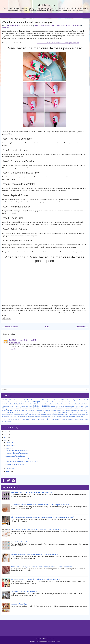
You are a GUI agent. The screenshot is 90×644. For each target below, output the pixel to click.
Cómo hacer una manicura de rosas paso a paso (28, 22)
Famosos (47, 404)
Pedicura (80, 413)
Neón (32, 413)
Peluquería (5, 415)
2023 (6, 440)
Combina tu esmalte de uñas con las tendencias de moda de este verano (35, 579)
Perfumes (11, 415)
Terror (82, 417)
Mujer (9, 413)
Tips (4, 419)
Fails (37, 404)
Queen (59, 415)
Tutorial (68, 26)
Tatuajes (63, 417)
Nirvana (36, 413)
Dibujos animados (58, 402)
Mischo (77, 411)
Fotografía (72, 404)
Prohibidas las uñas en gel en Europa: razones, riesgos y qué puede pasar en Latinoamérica (42, 567)
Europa (28, 404)
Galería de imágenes (42, 406)
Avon (39, 400)
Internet (53, 408)
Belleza (37, 26)
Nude (56, 413)
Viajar (87, 420)
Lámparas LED (68, 408)
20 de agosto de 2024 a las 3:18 (25, 340)
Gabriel (11, 340)
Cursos (49, 402)
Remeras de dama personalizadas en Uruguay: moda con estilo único (34, 554)
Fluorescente (65, 404)
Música (14, 413)
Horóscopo (16, 408)
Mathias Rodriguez (13, 26)
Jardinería (60, 408)
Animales (30, 400)
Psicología (54, 415)
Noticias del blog (49, 413)
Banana (49, 400)
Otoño (60, 413)
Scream (38, 417)
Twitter (43, 420)
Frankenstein (5, 406)
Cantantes (5, 402)
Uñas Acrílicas (56, 420)
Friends (22, 406)
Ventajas (77, 420)
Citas (18, 402)
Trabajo (23, 420)
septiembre (10, 469)
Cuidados (43, 402)
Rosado (7, 417)
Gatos (53, 406)
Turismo (33, 420)
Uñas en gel (64, 420)
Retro (78, 415)
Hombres (10, 408)
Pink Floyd (28, 415)
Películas (85, 413)
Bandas (54, 400)
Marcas (33, 411)
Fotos (77, 404)
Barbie (58, 400)
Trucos (28, 420)
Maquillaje (24, 411)
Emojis (4, 404)
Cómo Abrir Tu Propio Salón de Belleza (24, 592)
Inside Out (32, 408)
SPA (55, 417)
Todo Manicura (45, 5)
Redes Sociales (67, 415)
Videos (78, 26)
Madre (86, 408)
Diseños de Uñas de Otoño (15, 465)
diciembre (9, 442)
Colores (22, 402)
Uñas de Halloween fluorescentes (17, 453)
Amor (17, 400)
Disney (77, 402)
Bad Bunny (43, 400)
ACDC (13, 400)
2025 (7, 400)
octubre (9, 448)
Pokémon (43, 415)
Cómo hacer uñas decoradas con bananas (20, 459)
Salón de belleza (19, 417)
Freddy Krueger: (14, 406)
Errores (8, 404)
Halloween (75, 406)
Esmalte (13, 404)
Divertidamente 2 (84, 402)
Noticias (41, 413)
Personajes (17, 415)
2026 (10, 400)
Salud (27, 417)
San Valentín (33, 417)
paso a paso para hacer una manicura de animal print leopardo (58, 43)
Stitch (58, 417)
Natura (23, 413)
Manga (4, 411)
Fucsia (31, 406)
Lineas (82, 408)
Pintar (33, 415)
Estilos (23, 404)
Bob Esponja (80, 400)
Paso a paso (56, 26)
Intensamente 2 (46, 408)
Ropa (3, 417)
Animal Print (23, 400)
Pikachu (22, 415)
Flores (43, 26)
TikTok (86, 417)
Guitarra (58, 406)
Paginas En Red (40, 641)
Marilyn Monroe (40, 411)
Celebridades (12, 402)
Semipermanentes (46, 417)
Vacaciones (71, 420)
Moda (82, 411)
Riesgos (83, 415)
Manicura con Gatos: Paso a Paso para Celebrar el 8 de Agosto (32, 492)
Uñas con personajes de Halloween (18, 450)
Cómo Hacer (28, 402)
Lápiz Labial (76, 408)
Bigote (75, 400)
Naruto (19, 413)
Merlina (63, 411)
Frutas (26, 406)
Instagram (38, 408)
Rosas (63, 26)
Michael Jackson (70, 411)
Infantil (27, 408)
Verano (82, 420)
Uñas (73, 26)
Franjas (86, 404)
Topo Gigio (17, 420)
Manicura (48, 26)
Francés (81, 404)
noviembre (10, 445)
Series (52, 417)
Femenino (53, 404)
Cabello (86, 400)
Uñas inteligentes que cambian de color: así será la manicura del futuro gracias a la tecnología (43, 517)
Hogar (87, 406)
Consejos (36, 402)
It (57, 408)
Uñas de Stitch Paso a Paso (20, 542)
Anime (35, 400)
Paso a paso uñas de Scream (15, 456)
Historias (81, 406)
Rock (87, 415)
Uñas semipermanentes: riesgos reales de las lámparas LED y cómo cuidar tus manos (40, 530)
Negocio (28, 413)
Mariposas (48, 411)
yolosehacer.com (15, 343)
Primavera (48, 415)
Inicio (47, 327)
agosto (8, 471)
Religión (75, 415)
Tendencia (77, 417)
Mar (29, 411)
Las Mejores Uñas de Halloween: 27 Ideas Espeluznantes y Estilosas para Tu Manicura (40, 505)
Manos (19, 411)
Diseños (71, 402)
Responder (12, 349)
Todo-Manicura (10, 420)
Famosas (42, 404)
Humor (22, 408)
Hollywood (5, 408)
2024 (3, 400)
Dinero (66, 402)
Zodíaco (9, 422)
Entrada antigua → (82, 327)
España (18, 404)
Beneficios (70, 400)
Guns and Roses (66, 406)
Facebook (32, 404)
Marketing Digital (56, 411)
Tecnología (69, 417)
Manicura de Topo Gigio (19, 604)
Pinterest (37, 415)
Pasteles (74, 413)
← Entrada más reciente (10, 327)
